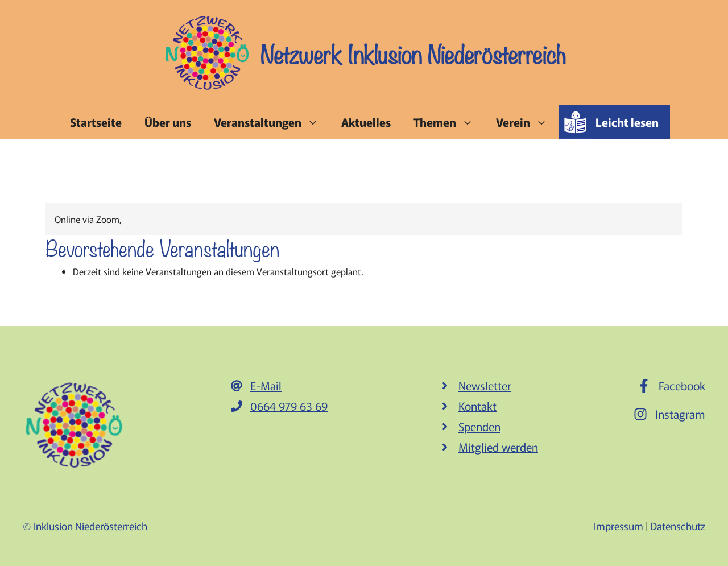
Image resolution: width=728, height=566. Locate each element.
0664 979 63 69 (289, 406)
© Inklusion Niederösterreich (85, 526)
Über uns (168, 122)
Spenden (479, 426)
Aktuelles (366, 122)
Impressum (619, 526)
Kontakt (477, 406)
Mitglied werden (498, 447)
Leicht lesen (627, 122)
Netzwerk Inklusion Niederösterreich (413, 53)
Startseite (96, 122)
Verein (527, 122)
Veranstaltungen (272, 122)
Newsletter (485, 385)
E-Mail (266, 385)
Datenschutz (678, 526)
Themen (449, 122)
